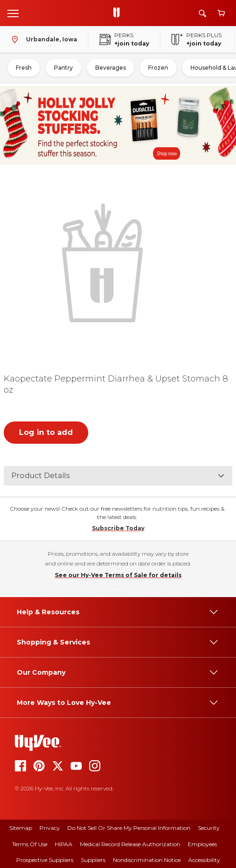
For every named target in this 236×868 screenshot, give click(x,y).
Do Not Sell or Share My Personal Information (129, 828)
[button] (105, 262)
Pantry (63, 68)
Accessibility (204, 860)
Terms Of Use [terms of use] (30, 844)
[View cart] (221, 13)
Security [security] (209, 828)
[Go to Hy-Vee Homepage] (119, 13)
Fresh (24, 68)
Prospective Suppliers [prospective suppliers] (45, 860)
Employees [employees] (202, 844)
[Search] (203, 13)
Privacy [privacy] (50, 828)
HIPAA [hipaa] (64, 844)
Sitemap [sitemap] (21, 828)
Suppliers (93, 860)
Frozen (158, 68)
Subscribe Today (118, 528)
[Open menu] (13, 13)
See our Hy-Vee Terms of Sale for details (118, 575)
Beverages (111, 68)
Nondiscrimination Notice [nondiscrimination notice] (147, 860)
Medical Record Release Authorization (130, 844)
